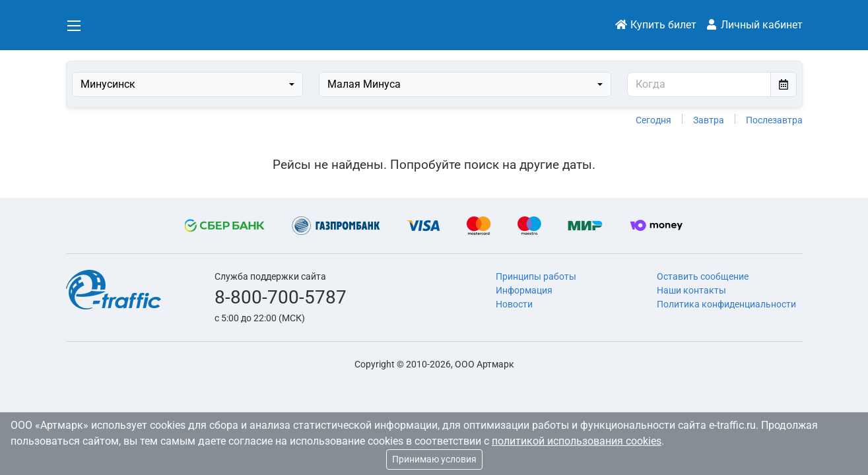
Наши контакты (691, 290)
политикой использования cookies (577, 441)
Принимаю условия (434, 459)
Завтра (709, 120)
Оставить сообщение (703, 276)
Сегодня (653, 120)
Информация (524, 290)
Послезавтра (774, 120)
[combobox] (187, 84)
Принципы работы (536, 276)
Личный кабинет (754, 25)
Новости (514, 304)
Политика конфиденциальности (726, 304)
